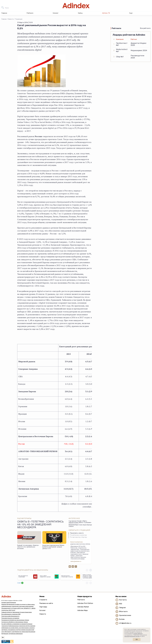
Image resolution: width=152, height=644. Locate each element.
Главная (4, 19)
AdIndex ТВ (106, 13)
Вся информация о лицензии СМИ (11, 614)
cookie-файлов (138, 633)
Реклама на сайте (46, 603)
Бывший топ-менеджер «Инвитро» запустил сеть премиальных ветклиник (28, 547)
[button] (91, 570)
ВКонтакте (123, 611)
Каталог (43, 610)
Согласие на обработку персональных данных (15, 622)
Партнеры (43, 607)
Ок (137, 639)
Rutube (122, 619)
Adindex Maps (83, 610)
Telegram (122, 608)
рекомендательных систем (132, 636)
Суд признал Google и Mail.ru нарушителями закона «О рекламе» (80, 522)
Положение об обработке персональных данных (15, 620)
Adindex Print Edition (85, 603)
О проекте (43, 600)
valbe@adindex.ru (76, 562)
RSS (121, 604)
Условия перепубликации (9, 602)
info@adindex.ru (125, 623)
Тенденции (19, 19)
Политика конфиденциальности (10, 616)
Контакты (123, 600)
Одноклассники (125, 615)
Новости (11, 19)
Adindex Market (83, 607)
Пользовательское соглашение (10, 618)
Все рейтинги (145, 28)
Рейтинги (81, 600)
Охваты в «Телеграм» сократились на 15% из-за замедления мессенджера (40, 525)
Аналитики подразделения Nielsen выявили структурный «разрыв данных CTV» (53, 547)
